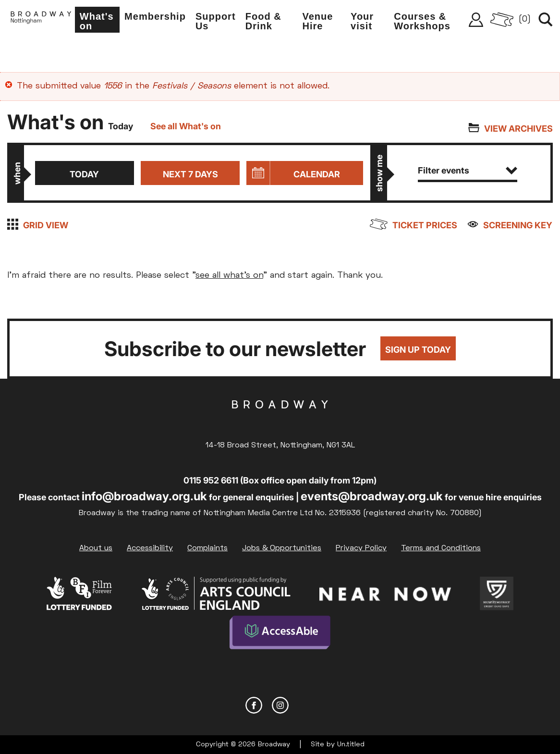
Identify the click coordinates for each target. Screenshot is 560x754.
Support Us (219, 22)
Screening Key (518, 225)
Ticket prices (425, 225)
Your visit (364, 22)
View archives (518, 129)
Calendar (317, 174)
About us (96, 548)
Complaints (207, 548)
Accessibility (150, 548)
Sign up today (418, 350)
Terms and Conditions (441, 548)
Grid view (46, 225)
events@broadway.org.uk (372, 496)
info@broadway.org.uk (144, 496)
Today (84, 174)
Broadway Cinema (280, 420)
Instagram (280, 705)
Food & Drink (267, 22)
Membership (159, 17)
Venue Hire (320, 22)
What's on (101, 22)
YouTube (307, 705)
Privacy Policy (361, 548)
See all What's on (186, 126)
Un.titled (351, 744)
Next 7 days (190, 174)
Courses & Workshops (424, 22)
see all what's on (229, 276)
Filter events (468, 170)
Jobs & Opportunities (282, 548)
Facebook (254, 705)
